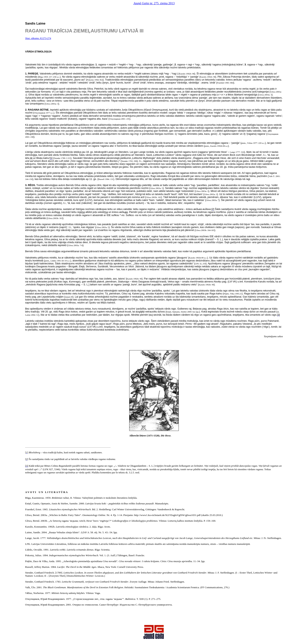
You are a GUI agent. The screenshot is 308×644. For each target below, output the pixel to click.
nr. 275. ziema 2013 (154, 3)
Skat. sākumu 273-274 (38, 38)
